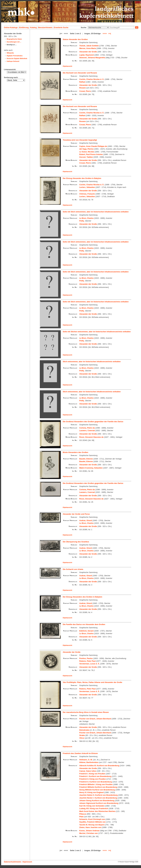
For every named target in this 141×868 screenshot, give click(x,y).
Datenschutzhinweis (12, 862)
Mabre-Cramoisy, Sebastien (91, 468)
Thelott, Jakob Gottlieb (89, 46)
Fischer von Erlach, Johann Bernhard (95, 719)
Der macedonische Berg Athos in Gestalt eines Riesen (86, 712)
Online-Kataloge (11, 27)
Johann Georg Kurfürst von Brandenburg (97, 801)
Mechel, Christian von (89, 833)
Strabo (82, 735)
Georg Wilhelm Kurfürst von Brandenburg (97, 790)
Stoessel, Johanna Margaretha (92, 58)
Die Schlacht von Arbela (73, 569)
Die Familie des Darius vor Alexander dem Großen (84, 624)
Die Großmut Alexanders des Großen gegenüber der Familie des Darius (93, 422)
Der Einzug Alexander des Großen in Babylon (82, 178)
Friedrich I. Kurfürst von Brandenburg (95, 776)
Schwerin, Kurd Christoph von (92, 819)
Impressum (27, 862)
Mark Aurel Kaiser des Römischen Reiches (97, 811)
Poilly (82, 221)
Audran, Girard (86, 520)
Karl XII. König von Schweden (92, 806)
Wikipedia (10, 53)
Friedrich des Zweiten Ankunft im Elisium (80, 753)
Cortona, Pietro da (87, 428)
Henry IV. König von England (91, 792)
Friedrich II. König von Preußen (93, 779)
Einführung (24, 27)
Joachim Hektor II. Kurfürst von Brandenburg (98, 795)
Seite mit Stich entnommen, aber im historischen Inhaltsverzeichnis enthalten (96, 212)
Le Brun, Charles (86, 218)
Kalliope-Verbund (13, 61)
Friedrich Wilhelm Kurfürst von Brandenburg (98, 787)
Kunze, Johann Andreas (89, 831)
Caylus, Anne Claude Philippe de (93, 146)
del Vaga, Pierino (86, 149)
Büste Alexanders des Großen (76, 452)
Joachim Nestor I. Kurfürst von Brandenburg (98, 798)
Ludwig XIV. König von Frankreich (94, 808)
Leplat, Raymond (86, 55)
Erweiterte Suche (61, 27)
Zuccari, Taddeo (86, 157)
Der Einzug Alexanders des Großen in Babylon (83, 597)
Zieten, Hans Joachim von (90, 827)
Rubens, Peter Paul (87, 661)
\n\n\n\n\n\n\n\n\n (98, 27)
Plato (81, 817)
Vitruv (82, 738)
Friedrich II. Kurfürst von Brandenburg (96, 782)
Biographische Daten (14, 39)
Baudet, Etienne (86, 459)
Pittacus (83, 814)
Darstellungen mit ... (14, 42)
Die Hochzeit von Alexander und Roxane (80, 73)
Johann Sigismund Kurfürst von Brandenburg (99, 803)
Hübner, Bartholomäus (89, 762)
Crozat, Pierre (85, 91)
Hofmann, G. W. (86, 760)
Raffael (82, 82)
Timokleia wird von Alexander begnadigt (80, 140)
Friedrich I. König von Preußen (92, 774)
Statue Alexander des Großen (75, 39)
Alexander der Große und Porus (76, 514)
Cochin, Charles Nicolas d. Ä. (92, 79)
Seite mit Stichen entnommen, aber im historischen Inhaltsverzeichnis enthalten (97, 332)
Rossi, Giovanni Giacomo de (91, 437)
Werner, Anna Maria (88, 48)
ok (137, 27)
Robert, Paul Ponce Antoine (91, 154)
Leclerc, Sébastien (87, 187)
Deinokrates (84, 730)
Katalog (33, 27)
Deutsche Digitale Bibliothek (17, 58)
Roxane (83, 88)
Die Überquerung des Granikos (76, 542)
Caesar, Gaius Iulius (88, 771)
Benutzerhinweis (45, 27)
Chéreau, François (87, 194)
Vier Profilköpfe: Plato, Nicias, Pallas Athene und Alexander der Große (93, 682)
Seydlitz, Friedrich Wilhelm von (92, 822)
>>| (110, 34)
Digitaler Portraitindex (15, 56)
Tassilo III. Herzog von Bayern (92, 825)
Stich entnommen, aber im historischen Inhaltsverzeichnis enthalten (92, 362)
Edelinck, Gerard (86, 631)
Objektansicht (67, 66)
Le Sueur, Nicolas (87, 152)
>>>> (105, 34)
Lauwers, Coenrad (87, 431)
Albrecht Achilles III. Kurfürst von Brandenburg (99, 766)
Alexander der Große (88, 52)
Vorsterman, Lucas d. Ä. (89, 664)
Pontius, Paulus (86, 658)
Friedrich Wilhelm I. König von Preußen (96, 784)
